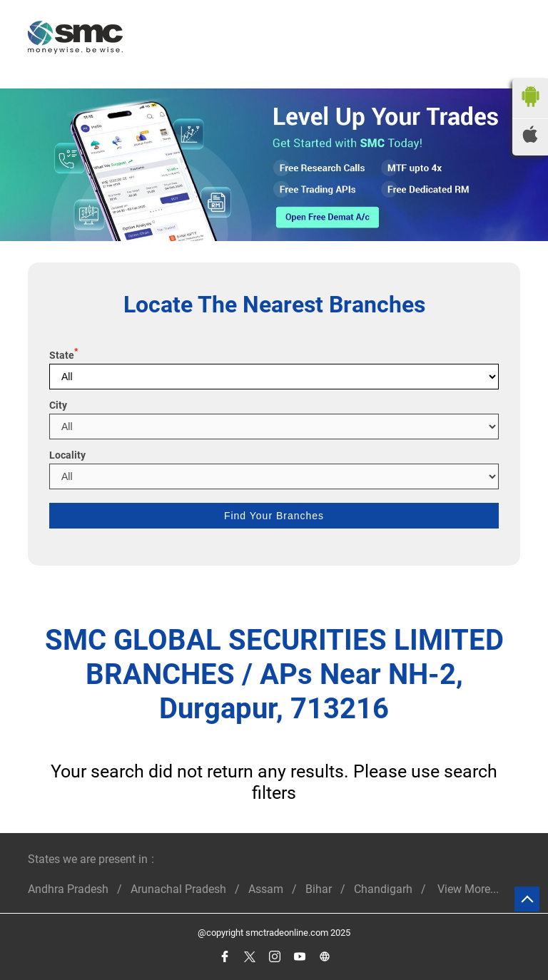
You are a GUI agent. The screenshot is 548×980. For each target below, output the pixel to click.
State (64, 355)
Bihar (319, 889)
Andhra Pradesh (68, 889)
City (58, 405)
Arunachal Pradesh (178, 889)
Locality (67, 455)
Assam (266, 889)
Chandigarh (383, 889)
